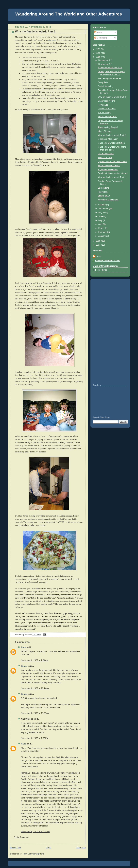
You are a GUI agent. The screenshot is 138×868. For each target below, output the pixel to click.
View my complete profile (108, 261)
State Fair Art (104, 196)
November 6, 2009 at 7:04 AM (35, 660)
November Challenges (108, 200)
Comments (101, 38)
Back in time (104, 188)
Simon (24, 666)
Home (48, 848)
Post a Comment (21, 837)
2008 (99, 241)
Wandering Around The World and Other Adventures (69, 14)
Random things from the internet (113, 173)
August (102, 212)
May (101, 220)
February (103, 232)
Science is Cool (105, 158)
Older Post (81, 848)
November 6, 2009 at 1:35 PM (35, 738)
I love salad (103, 105)
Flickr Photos (101, 270)
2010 (99, 53)
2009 (99, 57)
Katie (24, 744)
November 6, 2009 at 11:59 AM (35, 713)
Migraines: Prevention (108, 169)
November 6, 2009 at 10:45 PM (35, 832)
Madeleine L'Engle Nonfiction (111, 143)
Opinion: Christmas (107, 109)
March (102, 228)
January (102, 236)
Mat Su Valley (104, 113)
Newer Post (15, 848)
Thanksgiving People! (108, 127)
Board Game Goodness (109, 166)
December (103, 60)
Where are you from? (108, 117)
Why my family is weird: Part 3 (112, 97)
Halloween (103, 192)
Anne (24, 647)
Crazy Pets (103, 82)
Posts (98, 32)
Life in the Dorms (106, 154)
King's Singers (104, 131)
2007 (99, 245)
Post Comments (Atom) (34, 854)
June (101, 216)
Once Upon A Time (107, 101)
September (104, 209)
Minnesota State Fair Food (110, 68)
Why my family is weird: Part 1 (35, 32)
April (101, 224)
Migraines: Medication (108, 139)
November (103, 64)
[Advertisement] (103, 331)
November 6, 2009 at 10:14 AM (35, 688)
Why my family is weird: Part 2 (112, 135)
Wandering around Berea (109, 78)
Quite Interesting (106, 86)
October (102, 205)
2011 (99, 49)
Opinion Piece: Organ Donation (112, 162)
